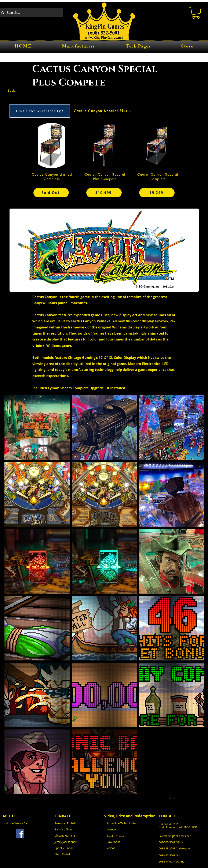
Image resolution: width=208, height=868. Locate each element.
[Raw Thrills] (130, 842)
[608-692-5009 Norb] (182, 855)
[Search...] (30, 13)
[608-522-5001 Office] (182, 842)
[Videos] (130, 848)
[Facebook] (20, 833)
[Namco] (130, 829)
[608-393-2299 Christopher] (183, 848)
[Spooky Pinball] (78, 848)
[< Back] (18, 91)
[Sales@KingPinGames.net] (182, 836)
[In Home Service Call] (26, 823)
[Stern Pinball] (78, 854)
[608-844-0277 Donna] (182, 862)
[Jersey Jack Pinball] (78, 842)
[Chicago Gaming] (78, 836)
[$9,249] (157, 193)
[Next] (166, 799)
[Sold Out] (51, 193)
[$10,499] (104, 193)
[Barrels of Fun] (78, 829)
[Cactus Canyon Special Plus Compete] (104, 111)
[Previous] (46, 799)
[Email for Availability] (40, 111)
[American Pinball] (78, 823)
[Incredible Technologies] (130, 823)
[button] (196, 13)
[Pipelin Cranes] (130, 836)
